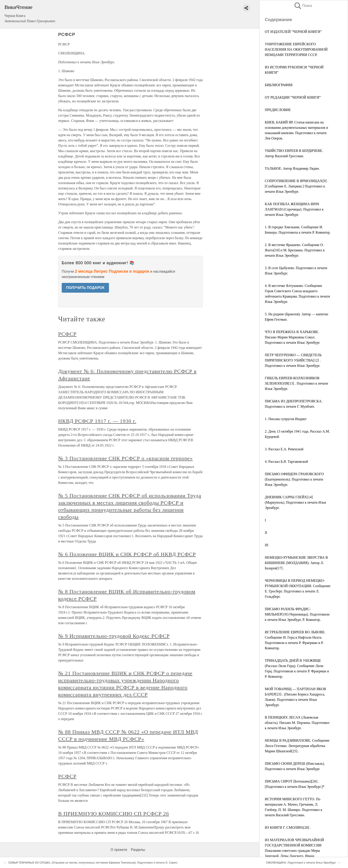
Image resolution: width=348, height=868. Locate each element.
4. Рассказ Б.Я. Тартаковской (286, 462)
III (267, 545)
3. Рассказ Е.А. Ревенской (284, 449)
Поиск (303, 6)
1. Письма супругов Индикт (286, 419)
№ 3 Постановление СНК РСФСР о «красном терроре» (126, 458)
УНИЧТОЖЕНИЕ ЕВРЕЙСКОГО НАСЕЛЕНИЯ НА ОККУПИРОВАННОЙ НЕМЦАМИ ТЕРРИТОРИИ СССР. (296, 49)
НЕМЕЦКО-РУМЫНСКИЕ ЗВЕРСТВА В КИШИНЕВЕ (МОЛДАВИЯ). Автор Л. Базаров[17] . (296, 563)
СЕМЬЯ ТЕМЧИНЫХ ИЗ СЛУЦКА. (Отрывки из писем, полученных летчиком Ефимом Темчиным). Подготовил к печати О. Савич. (93, 863)
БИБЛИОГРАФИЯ (279, 85)
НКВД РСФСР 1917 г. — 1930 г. (97, 421)
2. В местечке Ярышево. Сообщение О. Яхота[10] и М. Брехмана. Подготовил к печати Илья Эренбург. (295, 250)
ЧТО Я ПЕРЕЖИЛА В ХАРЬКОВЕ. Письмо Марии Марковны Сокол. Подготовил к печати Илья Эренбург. (293, 337)
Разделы (138, 850)
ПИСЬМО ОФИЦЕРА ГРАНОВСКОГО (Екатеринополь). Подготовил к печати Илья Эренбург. (294, 479)
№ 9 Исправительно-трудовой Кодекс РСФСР (114, 636)
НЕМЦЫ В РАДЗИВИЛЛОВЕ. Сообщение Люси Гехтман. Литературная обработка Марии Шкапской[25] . (297, 746)
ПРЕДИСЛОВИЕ (278, 110)
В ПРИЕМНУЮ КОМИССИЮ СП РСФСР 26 (114, 814)
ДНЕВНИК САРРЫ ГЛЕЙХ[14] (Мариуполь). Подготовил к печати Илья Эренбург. (295, 502)
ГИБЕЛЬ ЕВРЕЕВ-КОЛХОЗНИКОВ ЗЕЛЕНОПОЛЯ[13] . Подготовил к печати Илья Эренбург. (296, 383)
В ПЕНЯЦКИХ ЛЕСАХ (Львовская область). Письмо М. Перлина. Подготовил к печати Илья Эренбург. (297, 723)
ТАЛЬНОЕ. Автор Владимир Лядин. (292, 168)
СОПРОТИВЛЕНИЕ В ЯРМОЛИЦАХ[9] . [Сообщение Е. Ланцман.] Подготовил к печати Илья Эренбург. (297, 186)
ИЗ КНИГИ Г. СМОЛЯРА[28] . (288, 827)
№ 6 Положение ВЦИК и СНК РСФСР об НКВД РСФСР (127, 554)
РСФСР (67, 334)
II (266, 533)
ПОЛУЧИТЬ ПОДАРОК (85, 288)
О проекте (119, 850)
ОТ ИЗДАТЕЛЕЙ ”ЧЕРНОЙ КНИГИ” (293, 32)
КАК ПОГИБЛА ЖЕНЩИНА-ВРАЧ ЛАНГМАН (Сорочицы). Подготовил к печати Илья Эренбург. (294, 209)
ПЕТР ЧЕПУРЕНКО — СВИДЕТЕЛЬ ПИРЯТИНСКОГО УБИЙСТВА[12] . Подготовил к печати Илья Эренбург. (293, 360)
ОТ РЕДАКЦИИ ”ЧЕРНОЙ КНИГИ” (293, 97)
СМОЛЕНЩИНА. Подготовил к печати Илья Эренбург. (301, 863)
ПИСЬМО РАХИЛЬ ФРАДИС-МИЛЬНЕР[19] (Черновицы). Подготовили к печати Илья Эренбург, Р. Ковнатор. (297, 614)
